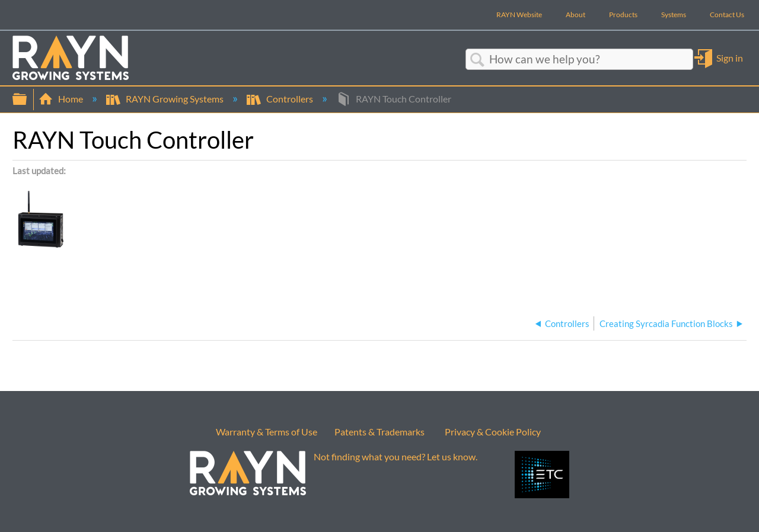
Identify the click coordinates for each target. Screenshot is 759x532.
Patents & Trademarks (379, 432)
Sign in (730, 58)
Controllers (281, 99)
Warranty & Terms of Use (267, 432)
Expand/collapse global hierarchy (27, 99)
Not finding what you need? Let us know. (396, 456)
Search (477, 60)
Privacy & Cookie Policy (493, 432)
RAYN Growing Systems (166, 99)
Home (62, 99)
